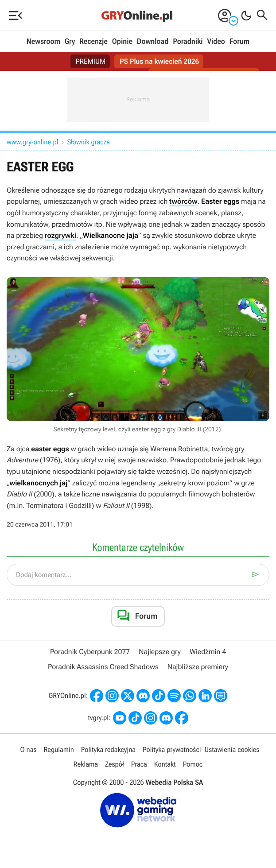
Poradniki (188, 42)
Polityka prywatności (172, 750)
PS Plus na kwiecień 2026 (159, 61)
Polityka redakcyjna (108, 750)
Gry (70, 42)
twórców (183, 201)
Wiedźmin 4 (208, 652)
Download (153, 42)
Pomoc (193, 764)
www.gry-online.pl (33, 142)
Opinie (122, 42)
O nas (29, 750)
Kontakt (165, 764)
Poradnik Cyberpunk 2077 (90, 652)
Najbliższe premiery (198, 667)
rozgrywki (60, 235)
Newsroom (43, 42)
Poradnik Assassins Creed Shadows (103, 667)
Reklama (86, 764)
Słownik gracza (89, 142)
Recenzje (93, 42)
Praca (139, 764)
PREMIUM (91, 61)
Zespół (115, 764)
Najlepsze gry (160, 652)
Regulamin (59, 750)
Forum (239, 42)
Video (216, 42)
